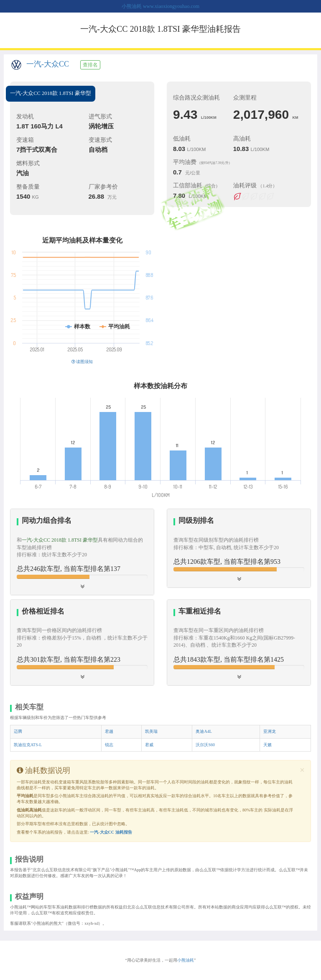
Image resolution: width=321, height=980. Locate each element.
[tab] (82, 552)
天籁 (267, 745)
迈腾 (18, 731)
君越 (109, 731)
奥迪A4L (204, 731)
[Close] (302, 770)
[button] (82, 552)
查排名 (90, 65)
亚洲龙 (270, 731)
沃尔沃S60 (205, 745)
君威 (149, 745)
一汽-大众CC (48, 64)
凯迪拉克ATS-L (28, 745)
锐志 (109, 745)
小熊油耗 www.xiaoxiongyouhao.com (160, 6)
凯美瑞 (151, 731)
